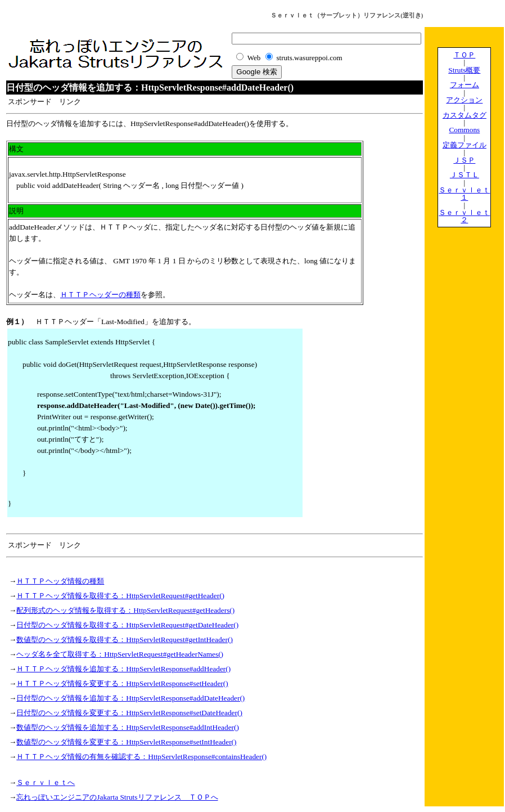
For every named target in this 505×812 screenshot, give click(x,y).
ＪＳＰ (464, 160)
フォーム (465, 85)
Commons (464, 130)
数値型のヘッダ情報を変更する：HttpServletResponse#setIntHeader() (126, 742)
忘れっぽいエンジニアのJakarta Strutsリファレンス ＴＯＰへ (117, 797)
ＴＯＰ (464, 55)
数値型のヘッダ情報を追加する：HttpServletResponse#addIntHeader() (128, 727)
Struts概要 (464, 70)
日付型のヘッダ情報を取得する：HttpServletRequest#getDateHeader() (127, 625)
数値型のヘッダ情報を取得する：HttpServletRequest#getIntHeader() (125, 640)
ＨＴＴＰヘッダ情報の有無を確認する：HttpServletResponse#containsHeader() (141, 757)
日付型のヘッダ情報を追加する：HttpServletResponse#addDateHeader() (130, 698)
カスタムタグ (465, 115)
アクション (464, 100)
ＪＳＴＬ (465, 175)
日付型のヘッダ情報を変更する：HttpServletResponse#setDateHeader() (129, 713)
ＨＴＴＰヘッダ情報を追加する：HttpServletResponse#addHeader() (123, 669)
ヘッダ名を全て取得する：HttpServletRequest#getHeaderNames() (120, 654)
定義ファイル (465, 145)
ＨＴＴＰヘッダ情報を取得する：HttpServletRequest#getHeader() (120, 596)
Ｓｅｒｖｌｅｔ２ (464, 216)
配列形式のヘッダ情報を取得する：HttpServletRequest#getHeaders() (125, 610)
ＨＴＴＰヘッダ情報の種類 (60, 581)
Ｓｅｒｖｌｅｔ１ (464, 194)
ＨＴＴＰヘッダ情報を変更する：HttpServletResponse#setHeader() (122, 683)
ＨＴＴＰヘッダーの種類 (100, 295)
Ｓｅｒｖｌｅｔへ (46, 782)
